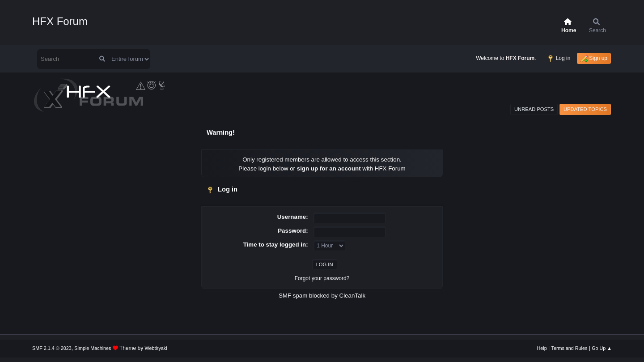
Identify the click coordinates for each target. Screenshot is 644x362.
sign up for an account (329, 168)
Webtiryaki (156, 348)
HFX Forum (60, 21)
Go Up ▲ (602, 348)
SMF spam (293, 296)
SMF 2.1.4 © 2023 (52, 348)
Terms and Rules (570, 348)
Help (542, 348)
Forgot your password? (322, 278)
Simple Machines (93, 348)
